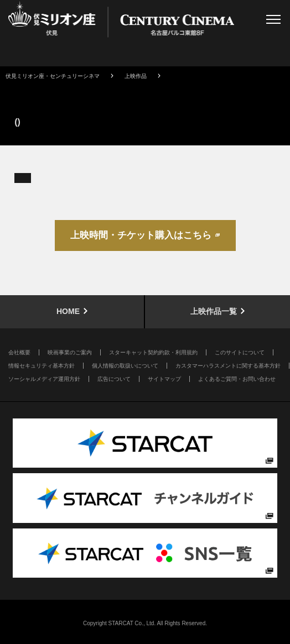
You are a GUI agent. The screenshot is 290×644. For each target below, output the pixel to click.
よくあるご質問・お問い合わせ (237, 379)
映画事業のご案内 (70, 352)
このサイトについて (240, 352)
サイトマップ (164, 379)
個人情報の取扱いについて (125, 366)
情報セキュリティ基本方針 (42, 366)
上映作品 (136, 76)
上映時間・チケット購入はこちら (141, 235)
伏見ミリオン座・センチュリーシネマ (53, 76)
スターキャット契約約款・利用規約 (153, 352)
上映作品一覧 (214, 311)
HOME (68, 311)
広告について (114, 379)
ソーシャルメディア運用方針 (44, 379)
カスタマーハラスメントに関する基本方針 (228, 366)
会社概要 (19, 352)
